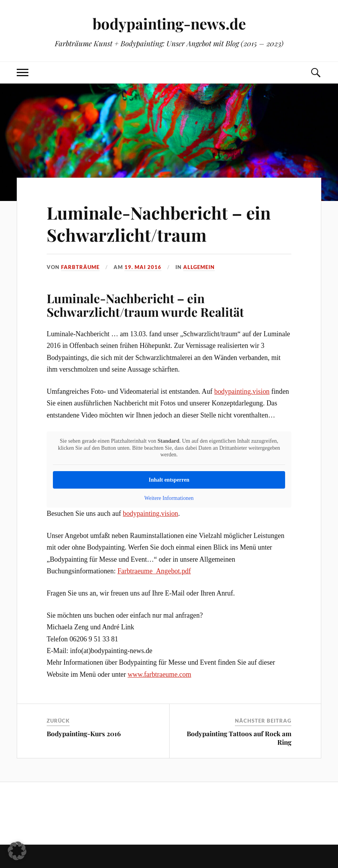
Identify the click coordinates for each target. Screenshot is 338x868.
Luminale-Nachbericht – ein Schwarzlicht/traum (159, 224)
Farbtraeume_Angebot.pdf (154, 571)
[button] (17, 851)
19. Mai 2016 (143, 267)
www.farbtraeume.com (159, 674)
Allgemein (199, 267)
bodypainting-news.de (169, 24)
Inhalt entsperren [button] (169, 479)
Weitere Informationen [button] (169, 498)
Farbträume (80, 267)
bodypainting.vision (242, 391)
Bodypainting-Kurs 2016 (84, 734)
